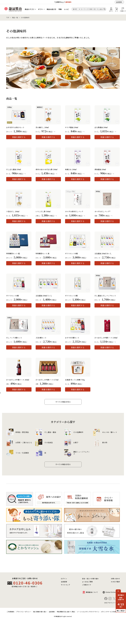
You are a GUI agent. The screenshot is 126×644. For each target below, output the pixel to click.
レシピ (66, 9)
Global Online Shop (113, 592)
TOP (8, 18)
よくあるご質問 (87, 582)
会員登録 (119, 2)
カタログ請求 (115, 582)
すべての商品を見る (63, 402)
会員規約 (52, 612)
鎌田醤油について (92, 592)
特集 (60, 9)
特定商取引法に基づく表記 (66, 612)
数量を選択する (19, 137)
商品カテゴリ (30, 9)
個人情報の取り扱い (40, 612)
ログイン (64, 579)
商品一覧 (15, 18)
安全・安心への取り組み (90, 579)
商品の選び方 (51, 9)
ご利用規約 (10, 612)
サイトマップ (65, 585)
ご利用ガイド (87, 585)
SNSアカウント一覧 (111, 603)
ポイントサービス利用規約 (110, 612)
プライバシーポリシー (24, 612)
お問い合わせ (115, 579)
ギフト (41, 9)
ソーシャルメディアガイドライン (88, 612)
